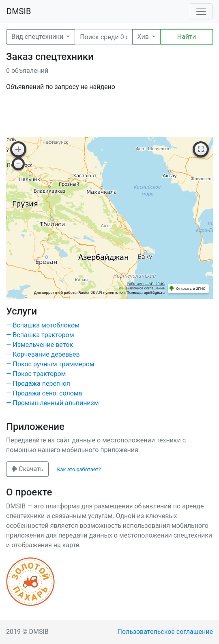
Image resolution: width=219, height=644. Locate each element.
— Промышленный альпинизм (53, 403)
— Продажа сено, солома (44, 393)
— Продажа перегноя (38, 384)
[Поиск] (103, 37)
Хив (144, 37)
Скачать (27, 469)
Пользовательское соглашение (165, 632)
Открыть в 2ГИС (191, 289)
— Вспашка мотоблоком (43, 325)
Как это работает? (79, 469)
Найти (187, 37)
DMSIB (19, 11)
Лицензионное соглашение (142, 288)
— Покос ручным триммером (50, 364)
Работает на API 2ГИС (146, 284)
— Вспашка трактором (40, 335)
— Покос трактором (36, 374)
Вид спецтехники (38, 37)
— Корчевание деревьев (43, 354)
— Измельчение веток (40, 345)
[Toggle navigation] (201, 11)
